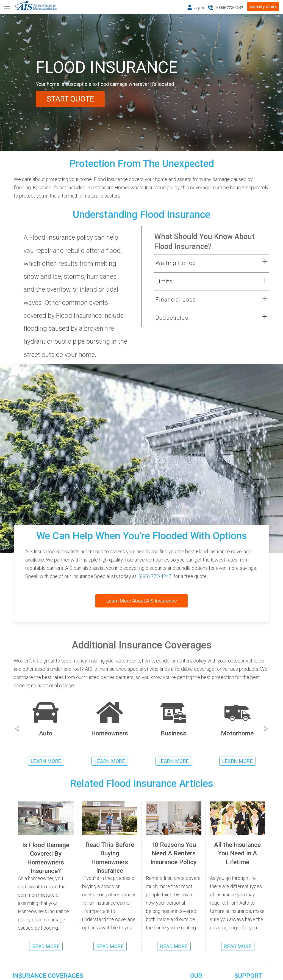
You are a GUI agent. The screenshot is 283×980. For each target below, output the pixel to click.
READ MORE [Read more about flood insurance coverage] (46, 946)
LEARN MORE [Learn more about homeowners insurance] (110, 761)
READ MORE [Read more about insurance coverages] (238, 946)
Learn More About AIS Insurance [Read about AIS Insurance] (142, 601)
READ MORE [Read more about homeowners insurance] (110, 946)
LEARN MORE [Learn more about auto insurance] (46, 761)
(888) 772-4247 (155, 576)
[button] (205, 263)
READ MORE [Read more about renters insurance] (174, 946)
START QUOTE (70, 99)
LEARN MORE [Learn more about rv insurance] (238, 761)
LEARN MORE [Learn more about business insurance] (174, 761)
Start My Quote (263, 7)
